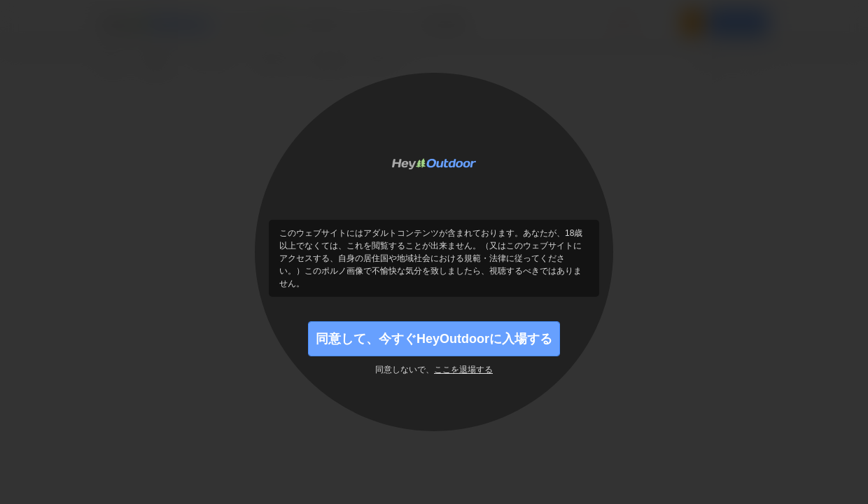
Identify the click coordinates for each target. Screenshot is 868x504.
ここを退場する (463, 370)
